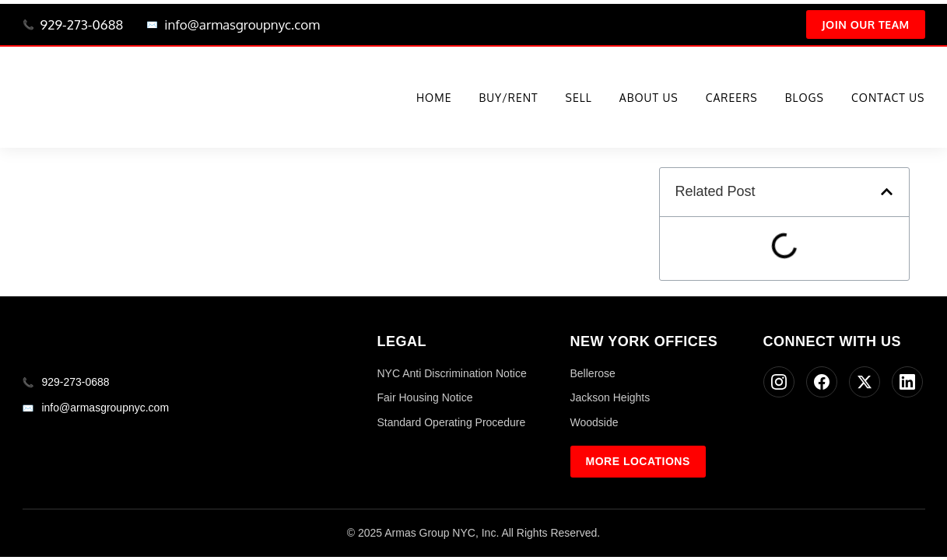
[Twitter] (865, 382)
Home (434, 98)
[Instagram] (779, 382)
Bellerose (593, 373)
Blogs (805, 98)
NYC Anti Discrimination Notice (452, 373)
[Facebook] (822, 382)
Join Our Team (865, 24)
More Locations (638, 461)
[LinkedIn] (907, 382)
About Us (649, 98)
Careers (732, 98)
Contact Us (888, 98)
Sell (579, 98)
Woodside (595, 422)
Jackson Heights (610, 397)
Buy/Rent (508, 98)
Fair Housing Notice (425, 397)
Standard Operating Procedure (452, 422)
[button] (887, 192)
